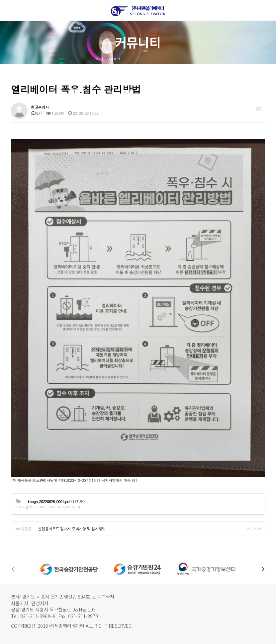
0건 (36, 113)
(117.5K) (56, 501)
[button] (263, 569)
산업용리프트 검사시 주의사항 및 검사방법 (72, 529)
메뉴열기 (10, 10)
